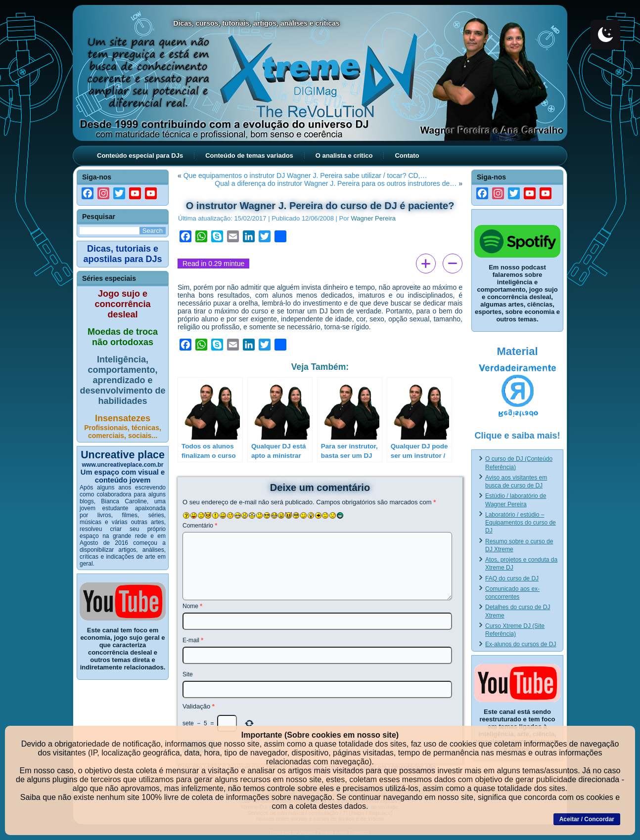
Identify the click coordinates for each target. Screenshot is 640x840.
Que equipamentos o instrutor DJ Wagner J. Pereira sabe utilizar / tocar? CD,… (305, 176)
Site (188, 674)
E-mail (193, 640)
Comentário (200, 526)
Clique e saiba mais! (517, 436)
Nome (192, 606)
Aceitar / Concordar (587, 819)
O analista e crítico (344, 155)
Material (517, 351)
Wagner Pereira (373, 218)
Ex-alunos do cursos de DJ (521, 644)
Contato (407, 155)
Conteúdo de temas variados (249, 155)
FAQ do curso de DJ (512, 578)
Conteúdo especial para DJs (140, 155)
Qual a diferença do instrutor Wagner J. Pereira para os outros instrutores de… (336, 183)
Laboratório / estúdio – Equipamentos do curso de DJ (521, 523)
